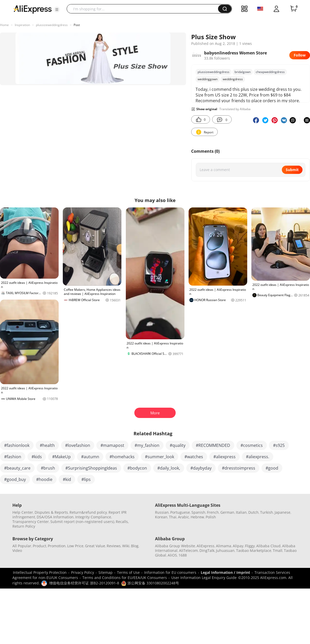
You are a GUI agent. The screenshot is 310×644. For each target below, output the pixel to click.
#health (47, 445)
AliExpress (206, 546)
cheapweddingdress (270, 72)
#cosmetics (252, 445)
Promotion (57, 546)
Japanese (282, 512)
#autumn (90, 457)
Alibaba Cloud (268, 546)
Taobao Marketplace (254, 550)
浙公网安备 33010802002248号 (150, 583)
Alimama (224, 546)
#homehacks (122, 457)
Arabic (184, 517)
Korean (161, 517)
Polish (211, 517)
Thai (173, 517)
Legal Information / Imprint (225, 572)
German (227, 512)
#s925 (279, 445)
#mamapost (112, 445)
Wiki (126, 546)
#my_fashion (147, 445)
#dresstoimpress (239, 468)
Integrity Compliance (93, 517)
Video (17, 550)
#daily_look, (169, 468)
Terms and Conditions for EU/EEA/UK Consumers (125, 578)
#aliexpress (224, 457)
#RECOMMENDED (213, 445)
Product (40, 546)
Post (77, 25)
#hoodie (44, 479)
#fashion (13, 457)
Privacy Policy (83, 572)
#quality (178, 445)
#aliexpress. (258, 457)
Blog (135, 546)
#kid (67, 479)
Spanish (198, 512)
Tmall (278, 550)
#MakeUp (61, 457)
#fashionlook (17, 445)
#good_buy (15, 479)
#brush (48, 468)
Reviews (114, 546)
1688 (183, 555)
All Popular (22, 546)
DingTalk (207, 550)
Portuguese (180, 512)
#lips (86, 479)
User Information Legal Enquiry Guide (204, 578)
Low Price (75, 546)
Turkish (267, 512)
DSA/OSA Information (55, 517)
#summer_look (160, 457)
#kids (37, 457)
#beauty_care (17, 468)
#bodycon (137, 468)
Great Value (95, 546)
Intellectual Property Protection (40, 572)
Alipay (238, 546)
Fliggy (250, 546)
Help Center (23, 512)
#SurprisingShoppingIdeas (91, 468)
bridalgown (243, 72)
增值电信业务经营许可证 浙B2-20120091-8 (84, 583)
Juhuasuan (225, 550)
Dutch (253, 512)
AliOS (172, 555)
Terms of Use (128, 572)
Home (4, 25)
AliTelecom (188, 550)
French (213, 512)
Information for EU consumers (170, 572)
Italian (241, 512)
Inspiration (22, 25)
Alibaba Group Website (175, 546)
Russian (162, 512)
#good (272, 468)
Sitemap (106, 572)
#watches (194, 457)
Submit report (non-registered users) (82, 522)
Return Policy (24, 526)
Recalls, (122, 522)
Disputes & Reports (51, 512)
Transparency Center (31, 522)
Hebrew (197, 517)
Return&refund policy (88, 512)
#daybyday (201, 468)
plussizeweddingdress (52, 25)
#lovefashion (78, 445)
